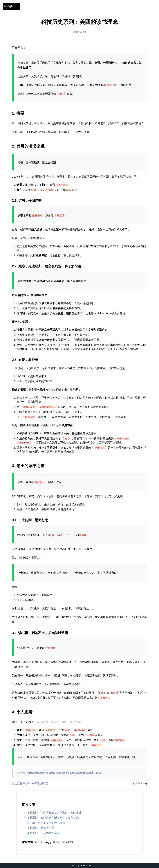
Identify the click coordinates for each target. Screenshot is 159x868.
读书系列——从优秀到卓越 (43, 833)
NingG (9, 6)
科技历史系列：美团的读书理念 (79, 22)
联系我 (141, 783)
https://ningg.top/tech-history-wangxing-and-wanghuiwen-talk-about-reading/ (64, 773)
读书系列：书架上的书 (40, 828)
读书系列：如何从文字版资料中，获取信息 (53, 818)
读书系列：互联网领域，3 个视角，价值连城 (54, 813)
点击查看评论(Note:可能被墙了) (30, 783)
